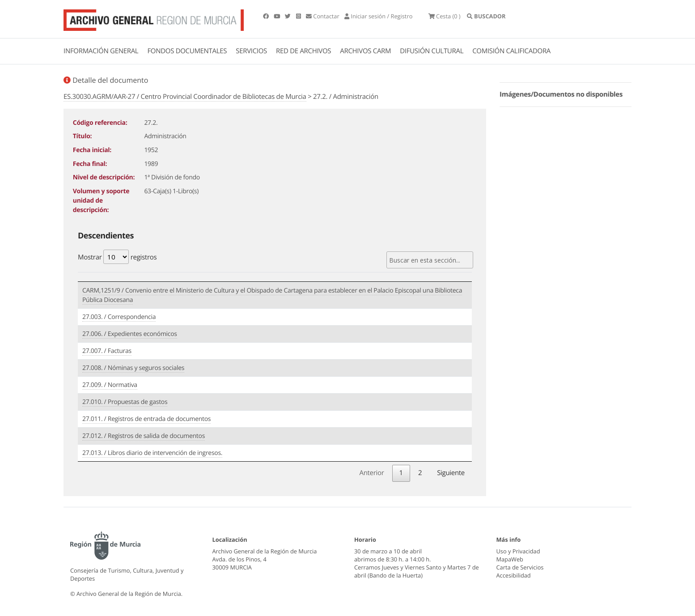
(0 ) (463, 18)
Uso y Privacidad (518, 548)
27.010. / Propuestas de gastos (125, 400)
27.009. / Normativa (110, 383)
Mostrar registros (117, 257)
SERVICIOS (251, 51)
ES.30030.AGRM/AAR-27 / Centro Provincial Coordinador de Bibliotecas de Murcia (185, 97)
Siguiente (451, 470)
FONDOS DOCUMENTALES (187, 51)
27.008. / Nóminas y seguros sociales (133, 366)
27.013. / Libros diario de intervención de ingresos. (152, 451)
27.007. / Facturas (107, 349)
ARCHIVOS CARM (365, 51)
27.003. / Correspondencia (119, 315)
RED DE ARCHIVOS (303, 51)
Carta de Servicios (520, 564)
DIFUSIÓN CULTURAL (432, 51)
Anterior (371, 470)
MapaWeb (510, 556)
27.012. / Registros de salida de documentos (144, 434)
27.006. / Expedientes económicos (130, 332)
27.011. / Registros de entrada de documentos (146, 417)
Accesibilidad (514, 572)
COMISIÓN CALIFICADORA (511, 51)
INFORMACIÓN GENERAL (101, 51)
